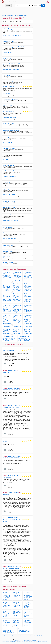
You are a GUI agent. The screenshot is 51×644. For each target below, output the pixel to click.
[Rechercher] (43, 6)
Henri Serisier (12, 349)
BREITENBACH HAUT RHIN (12, 390)
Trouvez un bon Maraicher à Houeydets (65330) (17, 623)
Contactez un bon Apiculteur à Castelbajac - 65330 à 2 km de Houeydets (7, 276)
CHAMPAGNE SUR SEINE (11, 458)
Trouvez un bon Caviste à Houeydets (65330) (17, 605)
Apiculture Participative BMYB (12, 64)
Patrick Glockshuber (9, 123)
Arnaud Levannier (8, 245)
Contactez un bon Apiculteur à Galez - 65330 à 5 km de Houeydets (28, 309)
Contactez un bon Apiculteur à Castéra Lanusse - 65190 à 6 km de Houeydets (7, 319)
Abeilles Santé (7, 233)
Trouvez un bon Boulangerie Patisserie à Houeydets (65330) (6, 596)
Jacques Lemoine (8, 262)
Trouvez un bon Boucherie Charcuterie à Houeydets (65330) (28, 596)
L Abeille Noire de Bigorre (10, 99)
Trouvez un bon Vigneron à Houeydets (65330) (17, 613)
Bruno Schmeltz (7, 105)
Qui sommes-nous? (8, 636)
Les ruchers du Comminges (11, 70)
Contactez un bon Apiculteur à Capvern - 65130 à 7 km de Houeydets (7, 330)
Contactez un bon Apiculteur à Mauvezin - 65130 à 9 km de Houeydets (9, 339)
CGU (38, 636)
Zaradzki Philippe (13, 493)
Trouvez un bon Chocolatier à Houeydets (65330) (28, 614)
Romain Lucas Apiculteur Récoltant (13, 47)
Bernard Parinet (7, 143)
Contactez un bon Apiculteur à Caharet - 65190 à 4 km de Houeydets (7, 297)
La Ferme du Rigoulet (9, 81)
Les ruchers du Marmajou (10, 215)
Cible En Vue (6, 75)
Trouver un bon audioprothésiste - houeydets (28, 640)
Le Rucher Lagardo (8, 165)
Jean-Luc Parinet (8, 154)
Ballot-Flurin (6, 94)
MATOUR (6, 373)
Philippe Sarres (7, 227)
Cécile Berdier (7, 189)
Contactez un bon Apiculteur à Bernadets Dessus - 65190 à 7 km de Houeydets (28, 319)
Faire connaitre (29, 636)
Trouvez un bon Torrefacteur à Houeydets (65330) (24, 630)
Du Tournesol (7, 182)
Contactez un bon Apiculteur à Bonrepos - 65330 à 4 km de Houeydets (17, 287)
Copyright (41, 636)
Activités (8, 6)
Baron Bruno (12, 475)
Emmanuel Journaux (9, 201)
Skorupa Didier (7, 58)
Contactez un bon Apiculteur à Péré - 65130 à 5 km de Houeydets (17, 309)
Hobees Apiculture (8, 137)
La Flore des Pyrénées (9, 29)
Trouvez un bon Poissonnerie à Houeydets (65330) (6, 623)
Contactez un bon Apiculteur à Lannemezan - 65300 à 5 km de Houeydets (28, 298)
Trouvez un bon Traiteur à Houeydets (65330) (17, 594)
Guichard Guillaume (9, 41)
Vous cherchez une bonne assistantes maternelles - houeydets (26, 642)
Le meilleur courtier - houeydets (8, 642)
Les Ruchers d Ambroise (10, 207)
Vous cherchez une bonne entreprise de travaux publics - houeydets (26, 639)
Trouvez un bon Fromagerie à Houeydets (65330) (7, 614)
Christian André (7, 53)
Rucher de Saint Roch (9, 118)
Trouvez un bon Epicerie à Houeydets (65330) (6, 605)
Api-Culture (6, 160)
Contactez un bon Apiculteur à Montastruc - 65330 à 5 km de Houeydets (7, 309)
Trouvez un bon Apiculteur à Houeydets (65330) (27, 623)
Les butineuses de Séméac (11, 130)
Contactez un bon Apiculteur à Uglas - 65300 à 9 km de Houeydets (28, 330)
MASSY (6, 442)
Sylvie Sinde (6, 257)
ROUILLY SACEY (8, 351)
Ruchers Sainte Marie (9, 177)
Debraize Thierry (13, 440)
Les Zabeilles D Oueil (9, 195)
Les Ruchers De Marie (9, 171)
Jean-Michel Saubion (9, 148)
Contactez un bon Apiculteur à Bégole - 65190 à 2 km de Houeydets (28, 276)
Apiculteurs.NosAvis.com (13, 2)
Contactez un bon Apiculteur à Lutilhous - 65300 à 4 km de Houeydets (17, 297)
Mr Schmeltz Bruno (8, 112)
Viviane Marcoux (8, 251)
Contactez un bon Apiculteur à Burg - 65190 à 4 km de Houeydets (7, 287)
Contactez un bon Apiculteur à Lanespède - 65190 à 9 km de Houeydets (25, 339)
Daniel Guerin (12, 371)
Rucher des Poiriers (14, 456)
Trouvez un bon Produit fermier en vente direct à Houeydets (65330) (8, 631)
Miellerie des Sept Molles (10, 221)
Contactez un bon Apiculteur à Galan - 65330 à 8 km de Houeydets (17, 330)
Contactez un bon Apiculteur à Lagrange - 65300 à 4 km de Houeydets (28, 287)
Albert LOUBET (13, 406)
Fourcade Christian (8, 87)
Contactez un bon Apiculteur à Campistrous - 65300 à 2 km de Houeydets (17, 276)
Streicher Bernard (14, 388)
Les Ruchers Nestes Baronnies (12, 36)
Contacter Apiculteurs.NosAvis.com (19, 636)
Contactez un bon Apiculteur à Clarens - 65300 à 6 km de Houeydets (17, 319)
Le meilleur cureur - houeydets (8, 639)
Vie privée (34, 636)
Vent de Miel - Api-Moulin (10, 239)
